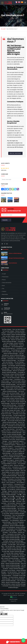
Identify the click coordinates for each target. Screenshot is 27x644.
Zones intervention (7, 283)
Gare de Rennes (13, 263)
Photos (4, 280)
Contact (4, 292)
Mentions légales (14, 599)
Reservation (5, 294)
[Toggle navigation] (25, 3)
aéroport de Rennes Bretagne (16, 258)
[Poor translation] (5, 614)
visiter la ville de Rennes (15, 253)
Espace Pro (14, 601)
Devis (3, 286)
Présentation (5, 277)
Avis (3, 289)
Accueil (3, 29)
